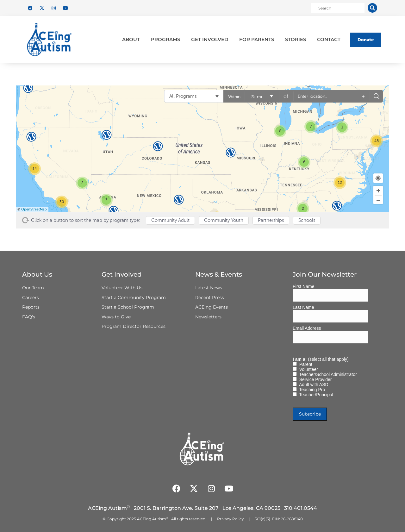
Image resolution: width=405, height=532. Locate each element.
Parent (305, 364)
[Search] (372, 8)
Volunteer (307, 369)
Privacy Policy (231, 519)
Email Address (307, 328)
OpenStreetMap (34, 209)
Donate (366, 40)
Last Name (303, 307)
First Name (303, 286)
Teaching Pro (311, 390)
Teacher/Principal (315, 395)
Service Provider (314, 379)
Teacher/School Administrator (327, 374)
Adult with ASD (313, 385)
